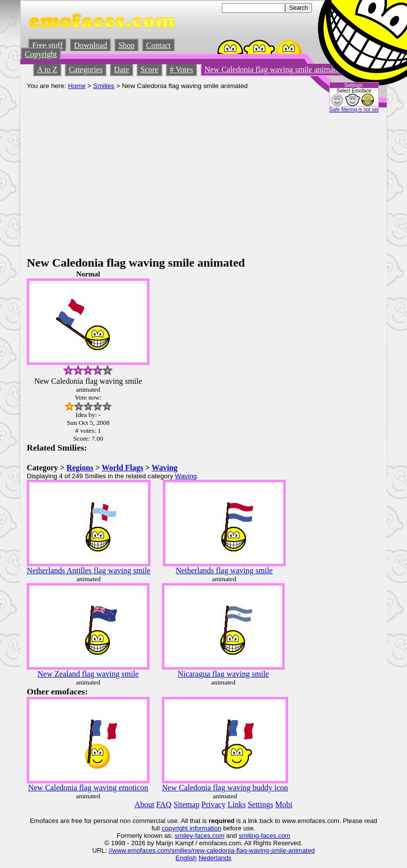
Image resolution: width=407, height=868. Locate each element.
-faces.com (209, 836)
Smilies (104, 86)
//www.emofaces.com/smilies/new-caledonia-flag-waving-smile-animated (212, 850)
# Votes (181, 69)
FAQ (164, 804)
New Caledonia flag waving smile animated (274, 69)
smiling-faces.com (264, 836)
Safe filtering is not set (354, 110)
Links (237, 804)
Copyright (41, 54)
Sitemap (186, 804)
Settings (260, 804)
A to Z (47, 69)
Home (77, 86)
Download (90, 45)
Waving (164, 468)
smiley (184, 836)
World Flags (122, 468)
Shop (127, 45)
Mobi (284, 804)
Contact (158, 45)
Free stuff (47, 45)
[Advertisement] (203, 182)
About (145, 804)
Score (150, 69)
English (186, 858)
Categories (86, 69)
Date (121, 69)
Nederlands (215, 858)
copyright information (191, 828)
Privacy (214, 804)
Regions (80, 468)
